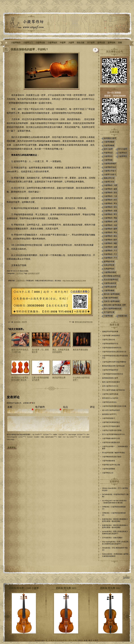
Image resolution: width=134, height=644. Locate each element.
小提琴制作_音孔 (110, 207)
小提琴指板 (108, 160)
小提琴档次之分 (108, 473)
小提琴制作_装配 (110, 243)
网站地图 (73, 640)
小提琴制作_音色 (110, 193)
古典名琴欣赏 (109, 265)
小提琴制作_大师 (110, 185)
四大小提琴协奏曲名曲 (113, 309)
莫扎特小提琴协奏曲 (112, 294)
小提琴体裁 (108, 316)
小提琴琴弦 (123, 156)
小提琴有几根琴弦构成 (110, 394)
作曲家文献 (123, 316)
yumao (105, 531)
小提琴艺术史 (109, 182)
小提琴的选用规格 (109, 469)
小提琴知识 (52, 43)
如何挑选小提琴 (34, 273)
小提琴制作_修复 (110, 189)
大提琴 (71, 43)
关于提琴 (91, 43)
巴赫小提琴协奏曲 (111, 298)
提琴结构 (111, 43)
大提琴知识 (123, 153)
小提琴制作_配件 (110, 240)
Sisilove (105, 554)
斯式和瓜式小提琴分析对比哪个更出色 (20, 379)
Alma (104, 548)
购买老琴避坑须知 (80, 350)
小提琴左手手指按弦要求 (111, 426)
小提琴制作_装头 (110, 236)
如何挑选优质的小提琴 (110, 378)
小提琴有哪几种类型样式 (111, 336)
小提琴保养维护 (110, 164)
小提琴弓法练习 (110, 174)
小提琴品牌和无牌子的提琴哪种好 (114, 362)
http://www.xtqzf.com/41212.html (74, 281)
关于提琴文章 (109, 312)
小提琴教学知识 (110, 167)
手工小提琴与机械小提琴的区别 (113, 390)
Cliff (103, 507)
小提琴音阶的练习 (109, 418)
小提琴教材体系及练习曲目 (112, 457)
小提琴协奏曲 (109, 291)
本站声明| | (64, 640)
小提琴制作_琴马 (110, 203)
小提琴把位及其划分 (109, 402)
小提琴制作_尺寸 (110, 251)
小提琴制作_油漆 (110, 247)
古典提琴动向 (109, 269)
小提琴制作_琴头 (110, 233)
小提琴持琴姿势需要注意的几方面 (114, 406)
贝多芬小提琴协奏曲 (112, 301)
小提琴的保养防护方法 (110, 344)
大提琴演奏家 (109, 145)
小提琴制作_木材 (110, 225)
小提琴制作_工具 (110, 196)
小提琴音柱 (108, 156)
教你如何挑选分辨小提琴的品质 (113, 366)
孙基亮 (105, 519)
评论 (92, 407)
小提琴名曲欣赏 (110, 287)
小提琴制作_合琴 (110, 222)
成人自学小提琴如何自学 (111, 410)
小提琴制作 (16, 43)
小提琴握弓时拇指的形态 (111, 422)
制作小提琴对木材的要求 (111, 382)
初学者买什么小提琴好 (110, 398)
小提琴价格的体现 (109, 461)
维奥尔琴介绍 (109, 178)
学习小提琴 (123, 149)
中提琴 (63, 43)
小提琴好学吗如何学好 (110, 370)
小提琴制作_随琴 (110, 229)
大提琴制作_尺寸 (110, 258)
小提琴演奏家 (109, 142)
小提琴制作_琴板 (110, 218)
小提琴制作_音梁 (110, 211)
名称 (10, 407)
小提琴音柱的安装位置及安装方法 (114, 352)
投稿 (120, 43)
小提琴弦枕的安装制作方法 (112, 348)
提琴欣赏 (101, 43)
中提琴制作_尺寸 (110, 254)
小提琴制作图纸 (110, 272)
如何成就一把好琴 (20, 322)
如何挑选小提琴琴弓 (109, 414)
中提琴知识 (108, 153)
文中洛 (105, 538)
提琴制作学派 (109, 262)
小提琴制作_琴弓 (110, 214)
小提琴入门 (28, 43)
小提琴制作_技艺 (110, 200)
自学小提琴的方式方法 (110, 386)
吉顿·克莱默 (118, 538)
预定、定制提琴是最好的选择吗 (61, 351)
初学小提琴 (108, 149)
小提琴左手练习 (110, 171)
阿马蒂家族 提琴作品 (112, 276)
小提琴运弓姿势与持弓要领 (112, 430)
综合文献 (81, 43)
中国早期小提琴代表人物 (111, 465)
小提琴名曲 (40, 43)
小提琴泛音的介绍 (109, 340)
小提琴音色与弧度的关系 (111, 442)
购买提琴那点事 (59, 377)
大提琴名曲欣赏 (110, 283)
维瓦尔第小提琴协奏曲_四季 (115, 305)
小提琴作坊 (20, 281)
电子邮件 (40, 407)
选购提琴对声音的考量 (110, 332)
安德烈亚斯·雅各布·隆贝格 (113, 503)
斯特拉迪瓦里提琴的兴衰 (84, 322)
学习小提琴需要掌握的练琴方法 (113, 434)
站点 (66, 407)
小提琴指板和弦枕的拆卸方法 (113, 374)
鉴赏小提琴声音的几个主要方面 (20, 351)
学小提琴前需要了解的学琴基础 (113, 453)
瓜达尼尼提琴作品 (111, 280)
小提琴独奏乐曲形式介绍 (111, 438)
